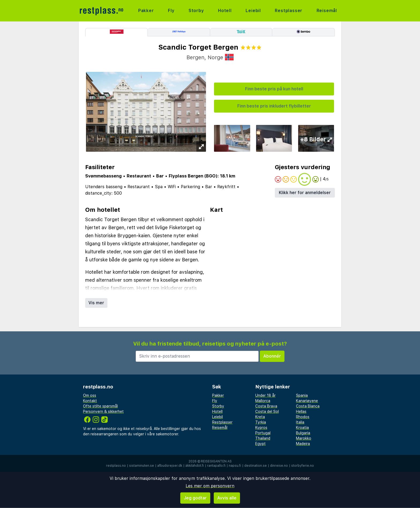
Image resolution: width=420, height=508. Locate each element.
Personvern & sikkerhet (103, 411)
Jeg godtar (195, 498)
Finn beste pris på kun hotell (274, 89)
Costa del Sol (267, 411)
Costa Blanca (308, 406)
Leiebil (253, 11)
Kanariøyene (307, 401)
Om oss (90, 395)
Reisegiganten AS (216, 461)
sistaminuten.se (142, 466)
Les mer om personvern (210, 486)
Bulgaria (303, 433)
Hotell (225, 11)
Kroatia (302, 428)
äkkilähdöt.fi (195, 466)
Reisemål (327, 11)
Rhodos (303, 417)
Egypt (260, 444)
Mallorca (263, 401)
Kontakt (90, 401)
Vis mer (96, 303)
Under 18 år (265, 395)
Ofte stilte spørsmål (100, 406)
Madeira (303, 444)
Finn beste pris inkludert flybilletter (274, 106)
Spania (302, 395)
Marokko (304, 438)
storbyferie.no (303, 466)
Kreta (260, 417)
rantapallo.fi (216, 466)
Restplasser (289, 11)
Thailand (263, 438)
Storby (196, 11)
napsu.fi (235, 466)
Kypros (261, 428)
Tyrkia (261, 422)
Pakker (146, 11)
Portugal (263, 433)
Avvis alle (227, 498)
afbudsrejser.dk (170, 466)
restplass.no (116, 466)
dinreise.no (279, 466)
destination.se (256, 466)
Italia (300, 422)
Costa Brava (266, 406)
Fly (171, 11)
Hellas (301, 411)
